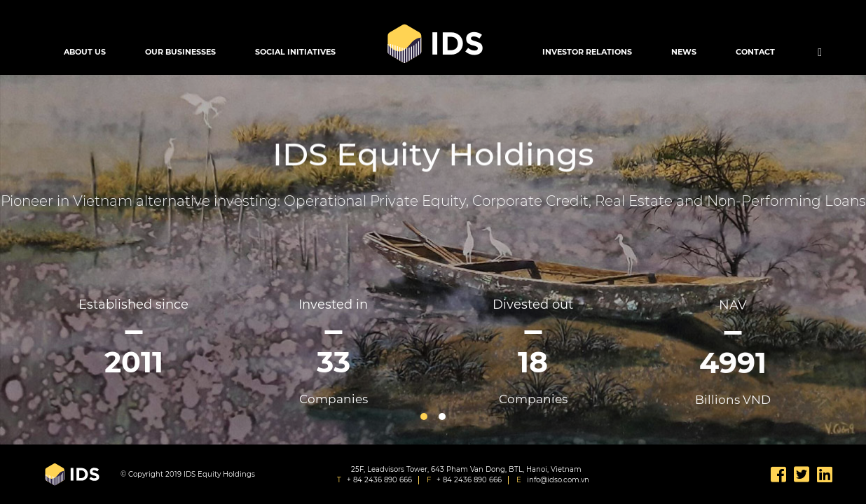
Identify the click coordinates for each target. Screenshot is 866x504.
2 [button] (442, 416)
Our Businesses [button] (180, 52)
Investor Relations (587, 52)
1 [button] (424, 416)
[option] (433, 260)
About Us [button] (85, 52)
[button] (820, 52)
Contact (755, 52)
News (684, 52)
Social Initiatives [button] (295, 52)
